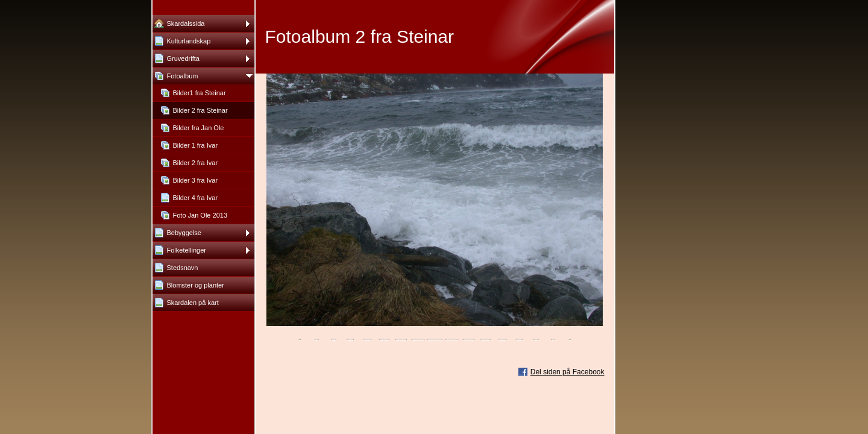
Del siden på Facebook (568, 372)
